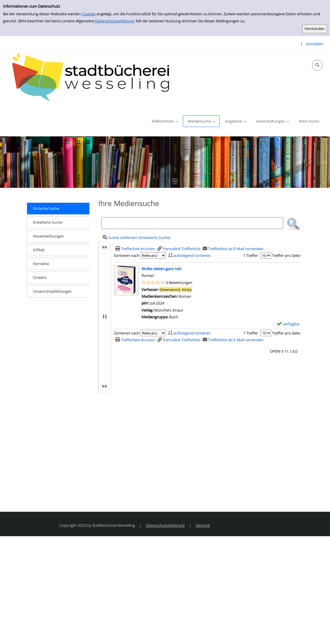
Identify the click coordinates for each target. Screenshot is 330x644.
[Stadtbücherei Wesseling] (94, 77)
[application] (165, 121)
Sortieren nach (127, 255)
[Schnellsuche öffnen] (317, 65)
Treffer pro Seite (286, 255)
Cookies (89, 14)
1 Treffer (251, 255)
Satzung (203, 525)
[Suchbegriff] (192, 223)
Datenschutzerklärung (114, 21)
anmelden (315, 44)
